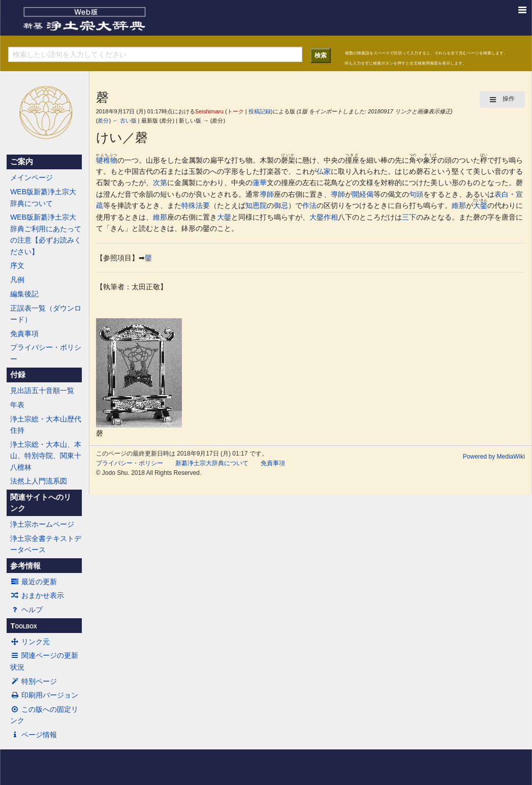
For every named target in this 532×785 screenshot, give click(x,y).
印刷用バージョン (44, 695)
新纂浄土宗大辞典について (212, 463)
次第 (160, 183)
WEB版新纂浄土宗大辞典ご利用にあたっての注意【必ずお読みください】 (46, 234)
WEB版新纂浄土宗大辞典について (43, 197)
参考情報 (25, 566)
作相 (331, 217)
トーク (236, 111)
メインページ (32, 177)
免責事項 (24, 334)
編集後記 (24, 294)
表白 (502, 194)
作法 (309, 205)
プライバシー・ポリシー (46, 353)
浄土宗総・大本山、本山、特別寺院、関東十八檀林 (46, 456)
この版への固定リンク (44, 715)
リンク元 (30, 642)
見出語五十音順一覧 (42, 390)
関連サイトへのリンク (41, 503)
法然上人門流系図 (39, 481)
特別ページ (34, 681)
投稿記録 (260, 111)
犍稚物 (107, 160)
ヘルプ (26, 610)
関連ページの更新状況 (44, 661)
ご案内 (22, 162)
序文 (17, 265)
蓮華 (260, 183)
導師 (267, 194)
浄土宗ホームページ (42, 524)
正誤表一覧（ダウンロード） (46, 314)
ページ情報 (34, 735)
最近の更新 (34, 582)
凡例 (17, 280)
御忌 (281, 205)
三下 (409, 217)
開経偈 (363, 194)
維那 (459, 205)
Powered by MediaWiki (494, 457)
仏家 (324, 171)
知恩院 (256, 205)
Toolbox (23, 626)
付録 (18, 375)
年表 (17, 405)
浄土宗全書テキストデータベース (46, 544)
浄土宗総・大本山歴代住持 (46, 425)
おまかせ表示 (37, 595)
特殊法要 (196, 205)
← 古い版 (124, 120)
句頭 (416, 194)
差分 (103, 120)
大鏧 (480, 205)
